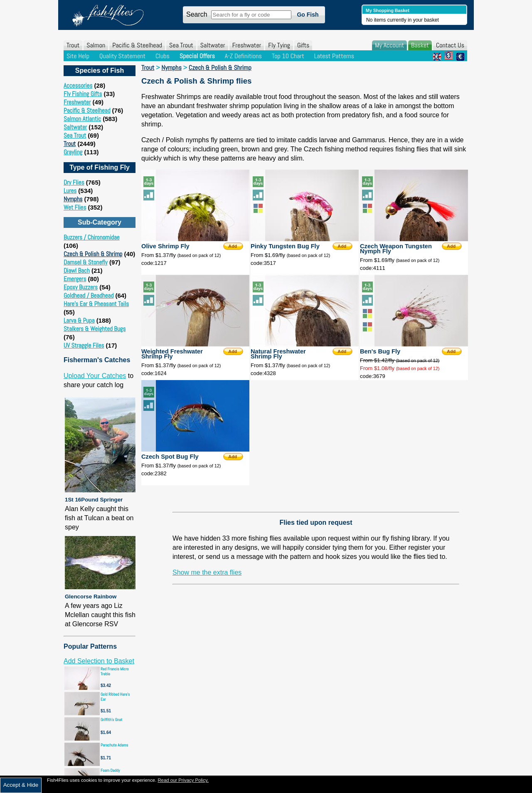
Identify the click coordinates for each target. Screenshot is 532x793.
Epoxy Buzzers (81, 287)
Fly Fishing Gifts (83, 94)
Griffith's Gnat (112, 720)
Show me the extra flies (207, 572)
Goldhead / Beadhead (89, 295)
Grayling (73, 152)
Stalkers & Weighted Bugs (95, 329)
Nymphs (73, 199)
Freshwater (247, 45)
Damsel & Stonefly (86, 262)
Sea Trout (181, 45)
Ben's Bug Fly (380, 351)
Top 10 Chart (288, 56)
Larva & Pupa (79, 320)
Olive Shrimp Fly (165, 246)
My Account (389, 45)
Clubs (163, 56)
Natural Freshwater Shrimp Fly (278, 354)
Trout (73, 45)
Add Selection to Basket (99, 661)
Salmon (96, 45)
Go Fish (308, 15)
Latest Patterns (334, 56)
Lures (70, 191)
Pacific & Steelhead (137, 45)
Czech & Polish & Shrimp (93, 254)
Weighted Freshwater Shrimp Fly (172, 354)
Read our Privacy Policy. (183, 780)
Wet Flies (75, 207)
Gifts (303, 45)
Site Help (78, 56)
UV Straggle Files (84, 345)
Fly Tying (279, 45)
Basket (420, 45)
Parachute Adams (114, 745)
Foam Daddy (110, 770)
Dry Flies (74, 182)
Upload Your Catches (95, 376)
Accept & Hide (21, 785)
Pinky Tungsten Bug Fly (285, 246)
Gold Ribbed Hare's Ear (115, 697)
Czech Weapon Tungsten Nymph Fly (396, 249)
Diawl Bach (77, 271)
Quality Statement (122, 56)
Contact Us (450, 45)
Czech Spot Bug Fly (170, 457)
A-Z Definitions (243, 56)
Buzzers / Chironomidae (92, 237)
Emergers (75, 279)
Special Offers (197, 56)
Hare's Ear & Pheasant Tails (96, 304)
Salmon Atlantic (82, 119)
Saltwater (213, 45)
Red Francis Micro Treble (115, 671)
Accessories (78, 85)
